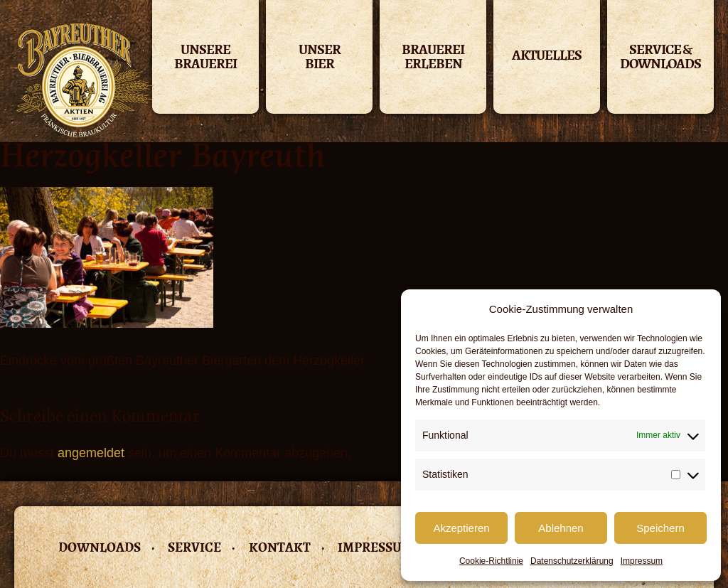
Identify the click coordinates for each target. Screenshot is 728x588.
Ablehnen (561, 528)
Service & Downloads (660, 58)
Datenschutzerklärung (572, 561)
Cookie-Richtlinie (491, 561)
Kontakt (280, 547)
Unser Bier (320, 58)
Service (194, 547)
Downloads (100, 547)
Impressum (642, 561)
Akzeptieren (461, 528)
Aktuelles (547, 55)
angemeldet (91, 453)
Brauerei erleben (433, 58)
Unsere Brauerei (205, 58)
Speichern (660, 528)
